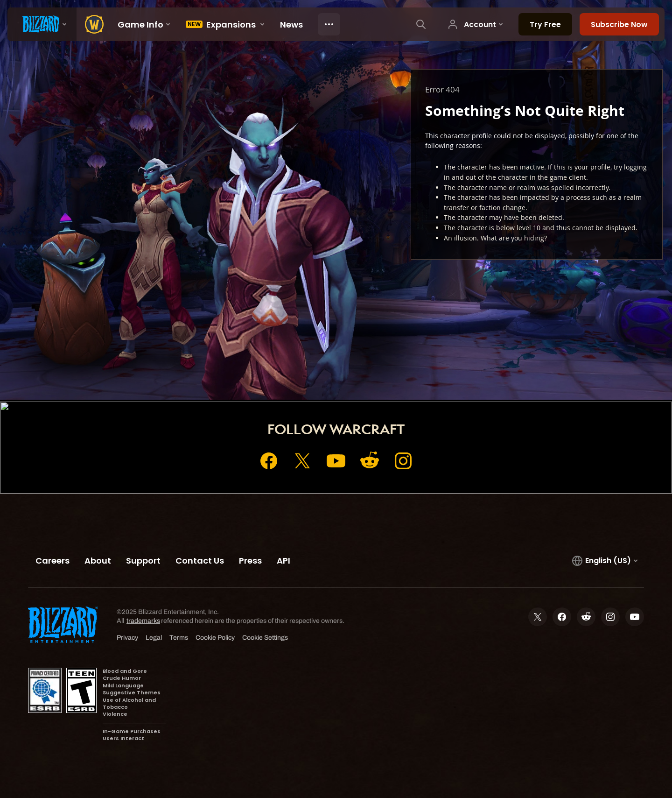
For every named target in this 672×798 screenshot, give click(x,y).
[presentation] (42, 24)
